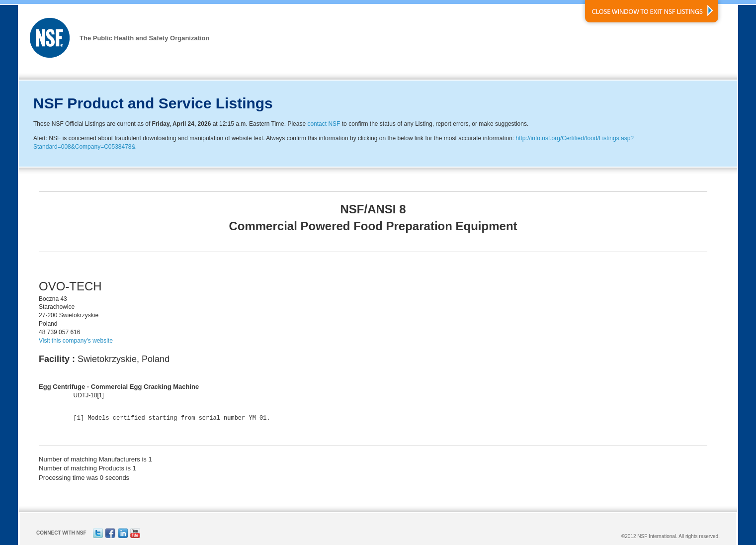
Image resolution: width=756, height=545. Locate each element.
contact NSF (324, 124)
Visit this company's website (76, 341)
